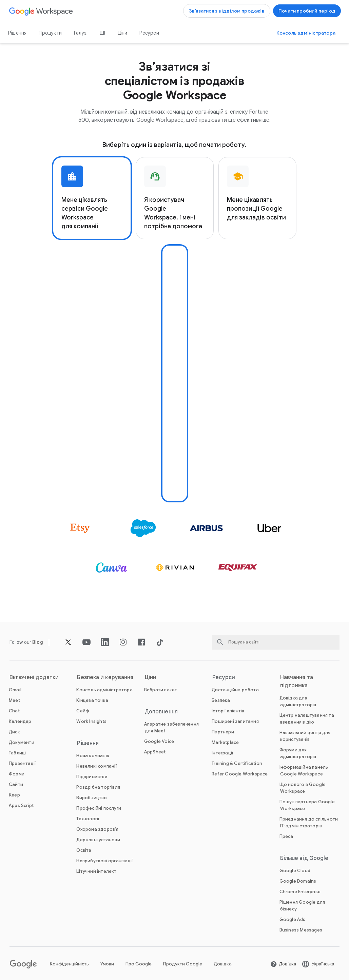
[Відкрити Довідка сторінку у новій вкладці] (283, 964)
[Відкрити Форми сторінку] (17, 774)
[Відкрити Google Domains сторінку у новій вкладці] (298, 881)
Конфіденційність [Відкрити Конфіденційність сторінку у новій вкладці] (69, 964)
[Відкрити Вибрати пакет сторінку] (161, 690)
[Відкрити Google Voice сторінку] (159, 741)
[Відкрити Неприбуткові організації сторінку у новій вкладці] (104, 861)
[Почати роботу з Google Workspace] (307, 11)
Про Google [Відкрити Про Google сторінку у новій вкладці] (139, 964)
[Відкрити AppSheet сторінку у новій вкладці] (155, 752)
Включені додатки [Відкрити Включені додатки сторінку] (34, 677)
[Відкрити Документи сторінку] (22, 742)
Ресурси (149, 33)
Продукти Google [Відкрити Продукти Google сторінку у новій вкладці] (183, 964)
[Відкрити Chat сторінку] (14, 711)
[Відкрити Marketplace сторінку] (225, 742)
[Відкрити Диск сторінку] (14, 732)
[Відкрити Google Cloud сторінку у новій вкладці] (295, 871)
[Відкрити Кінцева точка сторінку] (92, 700)
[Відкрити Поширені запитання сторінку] (235, 721)
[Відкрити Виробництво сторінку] (92, 798)
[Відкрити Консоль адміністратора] (306, 33)
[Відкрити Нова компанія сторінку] (93, 756)
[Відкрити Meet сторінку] (14, 700)
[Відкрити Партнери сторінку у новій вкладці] (223, 732)
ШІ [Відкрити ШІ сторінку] (102, 33)
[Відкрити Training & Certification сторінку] (237, 763)
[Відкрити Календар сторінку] (20, 721)
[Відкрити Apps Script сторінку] (21, 805)
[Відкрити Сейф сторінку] (83, 711)
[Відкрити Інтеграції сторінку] (222, 753)
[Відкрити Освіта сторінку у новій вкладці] (84, 850)
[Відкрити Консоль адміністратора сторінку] (104, 690)
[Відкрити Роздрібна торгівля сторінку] (98, 787)
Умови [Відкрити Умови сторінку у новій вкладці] (107, 964)
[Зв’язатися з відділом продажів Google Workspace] (227, 11)
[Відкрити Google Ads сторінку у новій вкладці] (293, 919)
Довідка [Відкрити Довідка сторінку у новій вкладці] (223, 964)
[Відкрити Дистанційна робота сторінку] (235, 690)
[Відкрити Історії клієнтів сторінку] (228, 711)
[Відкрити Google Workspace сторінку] (41, 11)
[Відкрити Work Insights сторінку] (91, 721)
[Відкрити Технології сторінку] (88, 819)
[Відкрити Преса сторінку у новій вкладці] (286, 836)
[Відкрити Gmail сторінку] (15, 690)
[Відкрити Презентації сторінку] (22, 763)
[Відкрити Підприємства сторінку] (92, 777)
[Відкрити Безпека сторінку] (221, 700)
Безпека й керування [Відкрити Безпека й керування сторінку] (105, 677)
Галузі (81, 33)
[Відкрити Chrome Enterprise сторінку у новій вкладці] (300, 892)
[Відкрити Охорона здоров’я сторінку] (97, 829)
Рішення (17, 33)
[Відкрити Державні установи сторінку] (98, 840)
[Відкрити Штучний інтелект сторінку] (96, 871)
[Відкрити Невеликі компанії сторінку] (96, 766)
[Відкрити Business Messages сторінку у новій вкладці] (301, 930)
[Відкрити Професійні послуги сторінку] (99, 808)
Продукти (50, 33)
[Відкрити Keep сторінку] (14, 795)
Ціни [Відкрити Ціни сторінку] (123, 33)
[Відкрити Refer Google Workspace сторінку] (240, 774)
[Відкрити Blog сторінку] (38, 642)
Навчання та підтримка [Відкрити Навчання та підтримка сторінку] (297, 681)
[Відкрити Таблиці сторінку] (17, 753)
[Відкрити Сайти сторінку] (16, 784)
